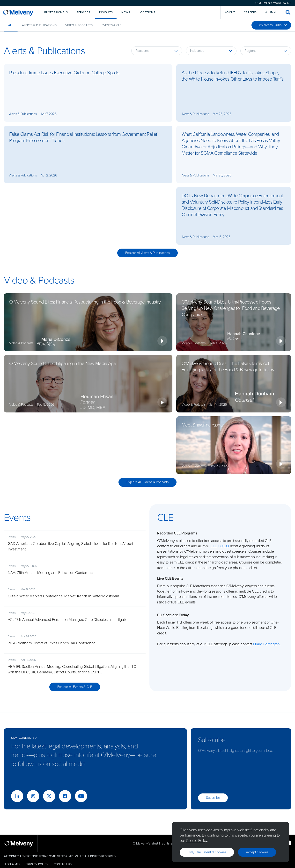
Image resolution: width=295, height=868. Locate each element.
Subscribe (213, 798)
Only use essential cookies (207, 852)
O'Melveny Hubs (272, 25)
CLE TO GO (220, 546)
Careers (250, 12)
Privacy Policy (37, 864)
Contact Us (63, 864)
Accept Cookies (257, 852)
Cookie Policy (197, 841)
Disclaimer (12, 864)
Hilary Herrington (266, 644)
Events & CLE (112, 25)
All (11, 25)
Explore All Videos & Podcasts (147, 482)
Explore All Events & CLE (75, 687)
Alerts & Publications (39, 25)
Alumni (271, 12)
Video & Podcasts (79, 25)
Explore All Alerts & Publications (147, 253)
